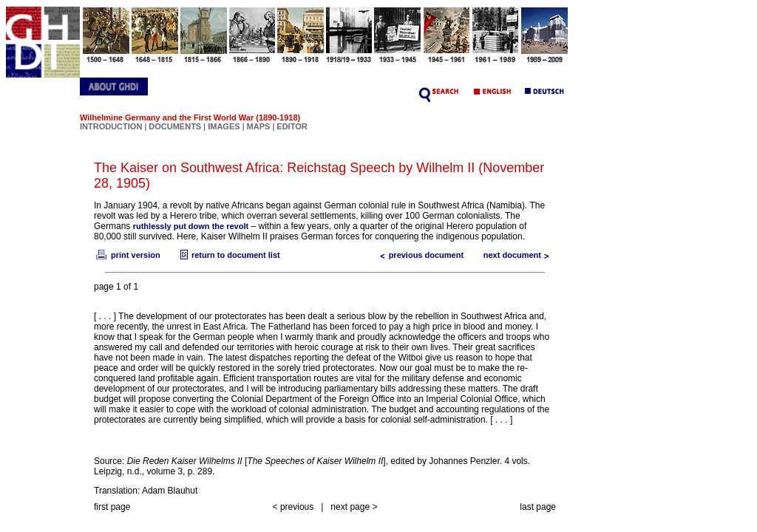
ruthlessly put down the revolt (191, 226)
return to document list (228, 255)
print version (127, 255)
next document (520, 255)
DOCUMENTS (175, 126)
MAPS (259, 126)
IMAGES (224, 126)
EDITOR (292, 126)
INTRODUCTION (111, 126)
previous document (419, 255)
